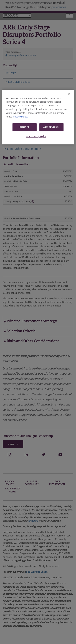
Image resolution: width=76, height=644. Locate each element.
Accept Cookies (51, 127)
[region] (38, 117)
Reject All (25, 127)
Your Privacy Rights (36, 137)
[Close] (69, 94)
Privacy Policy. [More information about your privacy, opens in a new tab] (20, 117)
